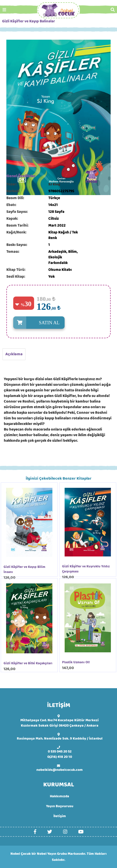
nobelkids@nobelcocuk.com (60, 770)
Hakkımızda (60, 796)
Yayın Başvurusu (60, 806)
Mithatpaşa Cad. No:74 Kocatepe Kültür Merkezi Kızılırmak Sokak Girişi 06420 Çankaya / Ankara (60, 723)
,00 (53, 308)
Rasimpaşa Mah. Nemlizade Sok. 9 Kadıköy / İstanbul (60, 739)
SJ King (54, 185)
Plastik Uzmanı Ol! (76, 663)
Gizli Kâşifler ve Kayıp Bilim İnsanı (24, 570)
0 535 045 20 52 (60, 752)
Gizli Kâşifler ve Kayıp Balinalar (28, 22)
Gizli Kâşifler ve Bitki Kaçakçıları (28, 664)
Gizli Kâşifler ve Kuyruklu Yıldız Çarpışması (86, 569)
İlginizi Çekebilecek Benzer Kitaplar (59, 479)
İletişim (60, 816)
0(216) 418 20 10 (60, 757)
